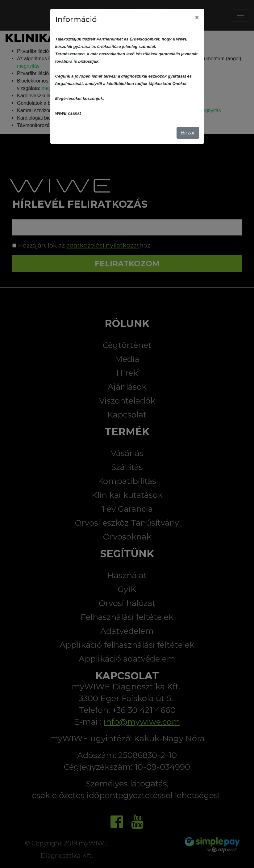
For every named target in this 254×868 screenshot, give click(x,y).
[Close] (197, 18)
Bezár (188, 133)
